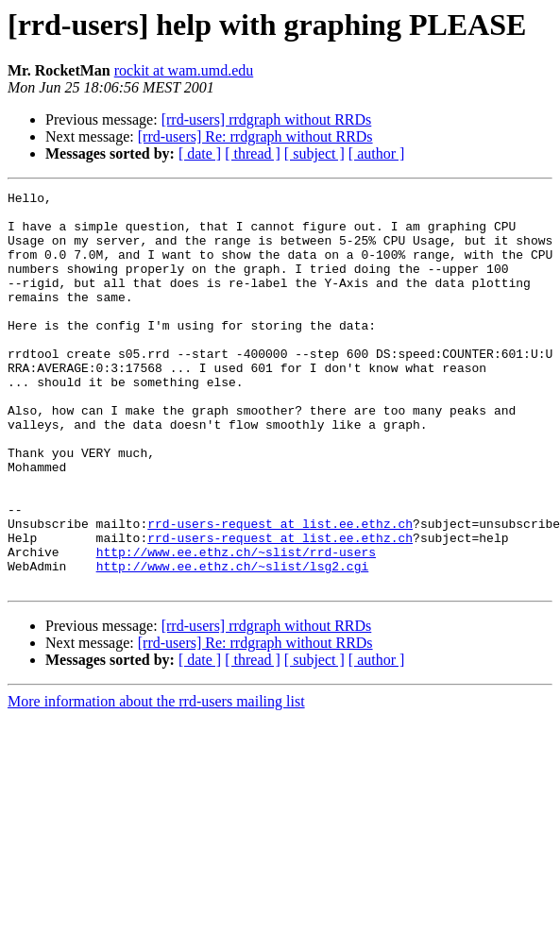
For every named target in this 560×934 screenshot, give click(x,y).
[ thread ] (253, 153)
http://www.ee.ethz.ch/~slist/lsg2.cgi (233, 642)
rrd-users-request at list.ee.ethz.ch (280, 591)
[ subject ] (314, 153)
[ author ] (377, 153)
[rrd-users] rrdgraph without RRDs (267, 119)
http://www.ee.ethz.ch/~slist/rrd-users (236, 625)
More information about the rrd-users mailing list (156, 781)
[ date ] (200, 153)
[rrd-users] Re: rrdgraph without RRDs (255, 136)
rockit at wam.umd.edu (184, 70)
